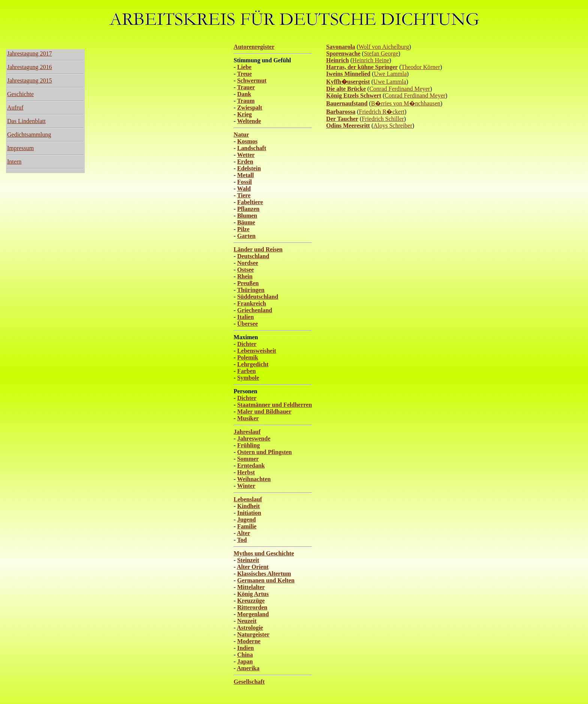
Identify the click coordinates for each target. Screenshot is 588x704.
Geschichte (20, 94)
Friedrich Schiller (383, 119)
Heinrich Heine (371, 60)
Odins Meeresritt (348, 126)
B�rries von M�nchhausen (406, 103)
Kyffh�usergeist (348, 82)
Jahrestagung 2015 (30, 80)
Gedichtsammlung (29, 135)
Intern (14, 162)
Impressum (20, 148)
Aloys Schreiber (393, 126)
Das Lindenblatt (26, 121)
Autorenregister (254, 47)
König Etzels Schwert (354, 96)
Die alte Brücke (346, 89)
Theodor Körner (421, 67)
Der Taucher (342, 119)
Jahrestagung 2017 (30, 53)
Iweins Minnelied (348, 74)
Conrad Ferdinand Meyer (400, 89)
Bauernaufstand (347, 103)
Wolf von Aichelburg (384, 47)
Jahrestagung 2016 (30, 67)
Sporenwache (343, 53)
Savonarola (341, 47)
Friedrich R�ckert (382, 112)
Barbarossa (341, 112)
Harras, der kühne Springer (362, 67)
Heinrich (337, 60)
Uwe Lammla (390, 74)
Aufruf (15, 108)
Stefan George (381, 53)
